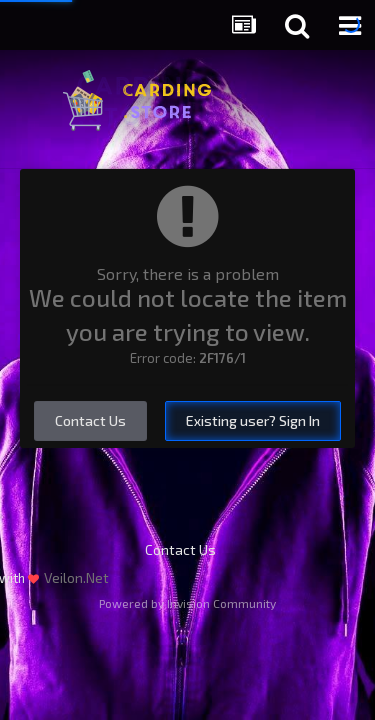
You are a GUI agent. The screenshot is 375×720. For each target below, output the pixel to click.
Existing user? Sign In (253, 420)
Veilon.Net (76, 577)
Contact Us (90, 420)
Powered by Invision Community (187, 603)
